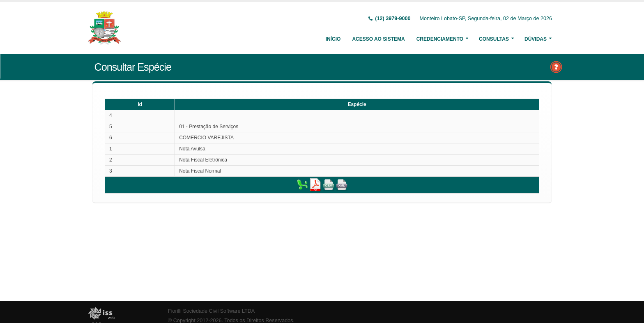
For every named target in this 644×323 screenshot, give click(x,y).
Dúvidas (536, 39)
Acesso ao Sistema (378, 39)
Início (333, 39)
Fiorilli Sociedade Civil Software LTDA (211, 311)
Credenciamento (440, 39)
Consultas (494, 39)
